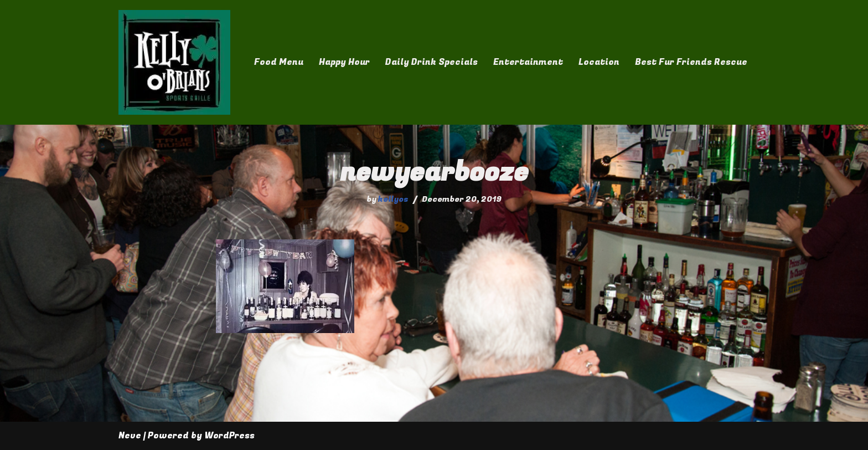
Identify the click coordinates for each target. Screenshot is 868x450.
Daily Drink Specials (432, 62)
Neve (130, 436)
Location (599, 62)
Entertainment (528, 62)
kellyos (393, 199)
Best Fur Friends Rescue (691, 62)
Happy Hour (344, 62)
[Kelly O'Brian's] (174, 62)
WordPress (229, 436)
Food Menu (279, 62)
